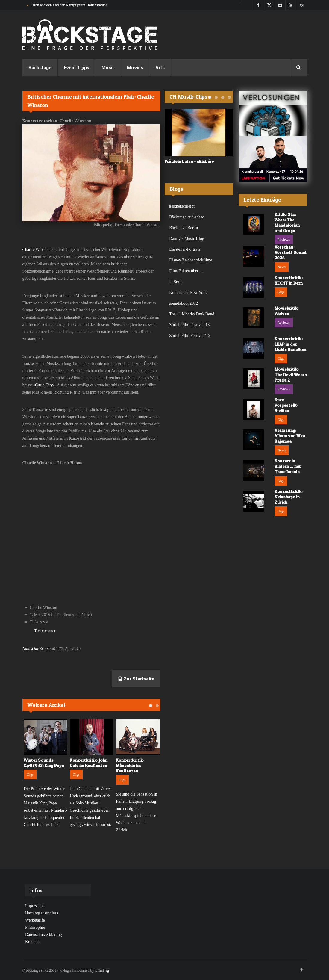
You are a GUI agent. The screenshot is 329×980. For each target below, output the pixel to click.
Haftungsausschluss (42, 913)
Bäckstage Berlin (184, 228)
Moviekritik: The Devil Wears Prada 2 (291, 375)
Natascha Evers (36, 649)
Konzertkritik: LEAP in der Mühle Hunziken (290, 344)
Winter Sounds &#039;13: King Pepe (44, 763)
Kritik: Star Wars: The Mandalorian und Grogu (287, 222)
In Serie (176, 282)
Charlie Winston (37, 250)
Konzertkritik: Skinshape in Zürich (289, 497)
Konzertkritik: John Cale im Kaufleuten (89, 763)
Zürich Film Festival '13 (189, 325)
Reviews (284, 240)
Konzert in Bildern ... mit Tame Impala (288, 466)
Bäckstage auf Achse (187, 217)
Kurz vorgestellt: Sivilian (286, 405)
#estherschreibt (182, 206)
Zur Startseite (136, 679)
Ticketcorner (45, 631)
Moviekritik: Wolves (287, 311)
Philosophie (35, 927)
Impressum (34, 906)
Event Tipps (76, 67)
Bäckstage (40, 67)
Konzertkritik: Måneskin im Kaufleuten (130, 765)
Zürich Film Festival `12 (190, 336)
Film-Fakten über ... (186, 271)
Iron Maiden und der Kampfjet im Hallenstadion (70, 5)
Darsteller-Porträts (185, 249)
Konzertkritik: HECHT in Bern (289, 280)
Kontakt (32, 942)
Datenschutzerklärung (44, 935)
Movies (135, 67)
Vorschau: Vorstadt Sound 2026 (291, 252)
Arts (160, 67)
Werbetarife (35, 920)
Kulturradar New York (188, 292)
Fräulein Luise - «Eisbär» (189, 161)
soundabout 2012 (184, 303)
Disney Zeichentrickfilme (191, 260)
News (282, 267)
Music (108, 67)
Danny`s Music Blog (187, 239)
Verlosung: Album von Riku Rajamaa (290, 436)
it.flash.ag (102, 970)
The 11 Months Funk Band (192, 314)
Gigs (30, 775)
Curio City (44, 385)
